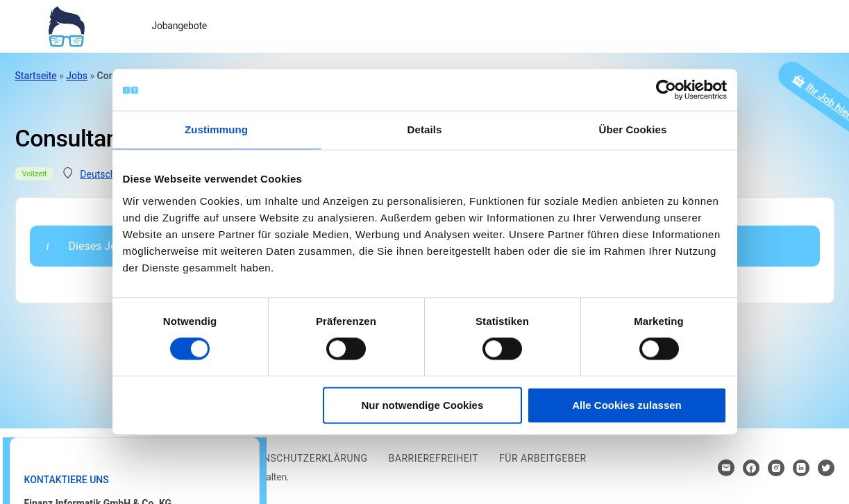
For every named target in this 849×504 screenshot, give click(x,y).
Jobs (77, 76)
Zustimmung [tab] (216, 129)
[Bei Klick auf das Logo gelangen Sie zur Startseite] (66, 25)
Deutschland (107, 174)
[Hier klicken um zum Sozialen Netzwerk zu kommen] (751, 468)
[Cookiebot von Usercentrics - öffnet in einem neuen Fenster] (666, 90)
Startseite (36, 76)
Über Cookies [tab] (633, 129)
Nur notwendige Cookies (422, 405)
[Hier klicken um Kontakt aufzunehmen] (726, 468)
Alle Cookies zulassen (627, 405)
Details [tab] (425, 129)
